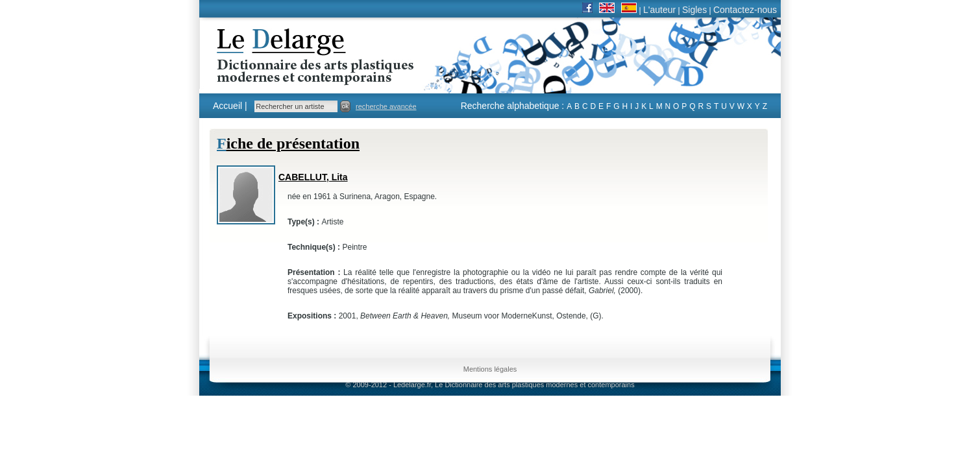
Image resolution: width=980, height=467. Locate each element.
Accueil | (230, 106)
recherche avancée (386, 106)
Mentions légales (490, 369)
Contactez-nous (745, 10)
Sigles (694, 10)
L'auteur (659, 10)
